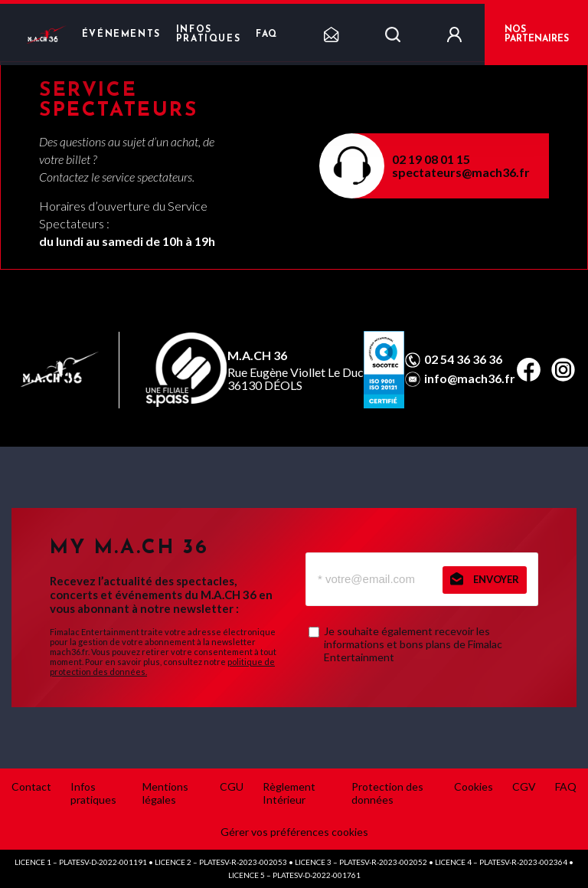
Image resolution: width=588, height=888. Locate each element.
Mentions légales (165, 793)
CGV (524, 786)
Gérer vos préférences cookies (294, 832)
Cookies (474, 786)
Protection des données (387, 793)
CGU (232, 786)
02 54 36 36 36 (463, 359)
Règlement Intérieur (289, 793)
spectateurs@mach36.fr (461, 172)
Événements (121, 34)
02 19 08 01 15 (431, 159)
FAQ (267, 34)
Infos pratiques (208, 34)
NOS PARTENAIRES (537, 34)
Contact (31, 786)
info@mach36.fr (470, 378)
